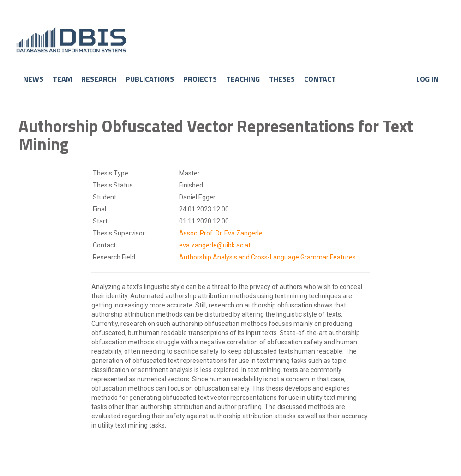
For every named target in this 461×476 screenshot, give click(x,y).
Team (62, 79)
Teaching (243, 79)
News (33, 79)
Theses (282, 79)
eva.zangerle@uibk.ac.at (215, 245)
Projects (200, 79)
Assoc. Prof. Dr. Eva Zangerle (221, 233)
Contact (320, 79)
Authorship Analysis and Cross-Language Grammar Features (267, 257)
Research (99, 79)
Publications (150, 79)
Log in (427, 79)
